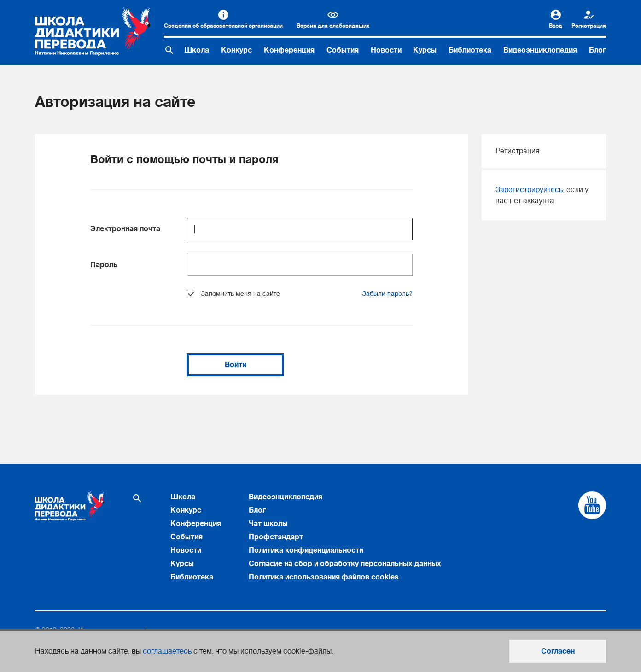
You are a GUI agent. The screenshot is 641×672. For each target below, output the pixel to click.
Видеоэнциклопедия (540, 50)
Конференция (289, 50)
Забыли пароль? (387, 293)
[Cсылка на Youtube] (592, 505)
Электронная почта (125, 229)
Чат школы (268, 524)
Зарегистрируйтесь (529, 190)
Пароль (104, 265)
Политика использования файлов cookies (324, 577)
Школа (197, 50)
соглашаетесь (167, 651)
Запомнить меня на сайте (233, 293)
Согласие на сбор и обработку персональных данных (345, 564)
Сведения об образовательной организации (223, 26)
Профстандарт (276, 537)
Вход (556, 26)
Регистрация (589, 26)
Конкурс (236, 50)
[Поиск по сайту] (169, 50)
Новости (386, 50)
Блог (597, 50)
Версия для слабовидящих (333, 26)
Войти (236, 365)
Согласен (558, 651)
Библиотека (470, 50)
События (343, 50)
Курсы (425, 50)
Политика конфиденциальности (306, 550)
